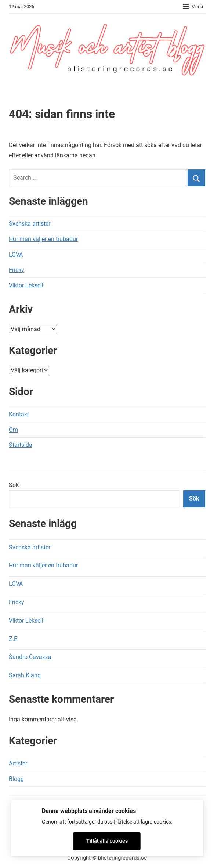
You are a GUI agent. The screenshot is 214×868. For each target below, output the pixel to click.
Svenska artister (30, 224)
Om (13, 430)
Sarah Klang (25, 675)
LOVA (16, 254)
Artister (18, 763)
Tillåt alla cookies (107, 841)
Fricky (17, 270)
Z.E (13, 639)
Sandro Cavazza (30, 657)
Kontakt (19, 414)
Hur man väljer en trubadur (43, 239)
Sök (14, 485)
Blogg (16, 779)
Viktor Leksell (26, 285)
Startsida (21, 445)
